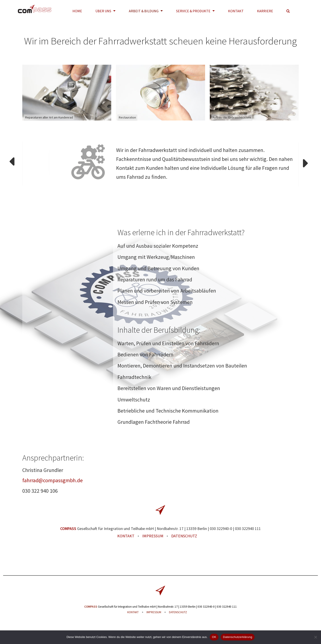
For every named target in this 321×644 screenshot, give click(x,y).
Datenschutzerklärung (238, 637)
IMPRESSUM (153, 536)
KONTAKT (126, 536)
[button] (288, 11)
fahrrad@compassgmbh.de (52, 480)
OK (214, 637)
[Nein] (315, 637)
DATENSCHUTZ (184, 536)
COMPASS (68, 529)
